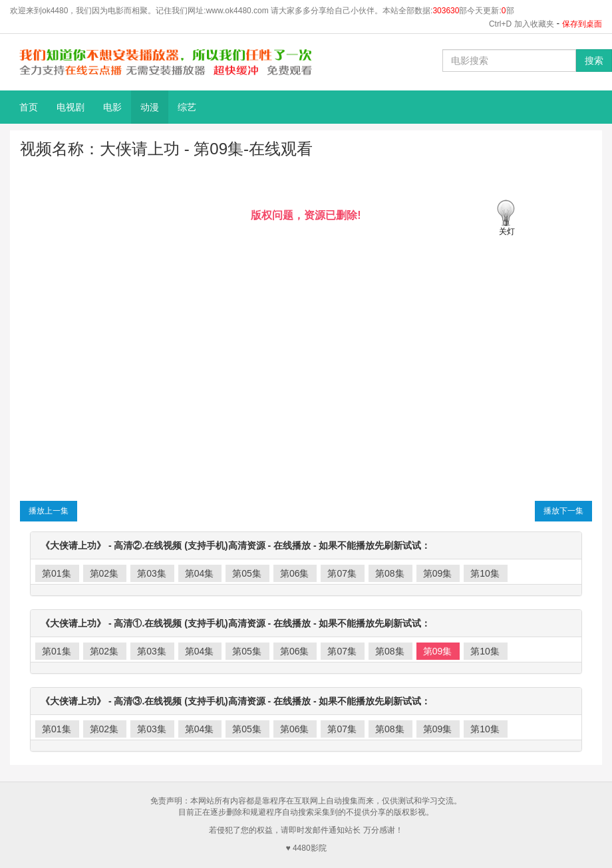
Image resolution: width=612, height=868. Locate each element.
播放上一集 (49, 511)
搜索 (594, 61)
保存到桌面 (582, 24)
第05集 (247, 573)
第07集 (342, 573)
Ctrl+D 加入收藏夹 (522, 24)
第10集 (485, 573)
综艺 (187, 107)
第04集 (200, 573)
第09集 (438, 573)
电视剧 (71, 107)
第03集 (152, 573)
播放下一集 (563, 511)
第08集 (390, 573)
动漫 (150, 107)
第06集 (295, 573)
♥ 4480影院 (306, 848)
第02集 (104, 573)
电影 (112, 107)
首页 (29, 107)
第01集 (57, 573)
